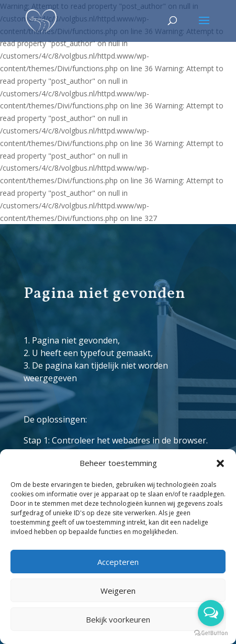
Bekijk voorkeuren (118, 619)
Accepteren (118, 562)
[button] (220, 463)
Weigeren (118, 591)
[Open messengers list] (211, 613)
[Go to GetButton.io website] (211, 633)
